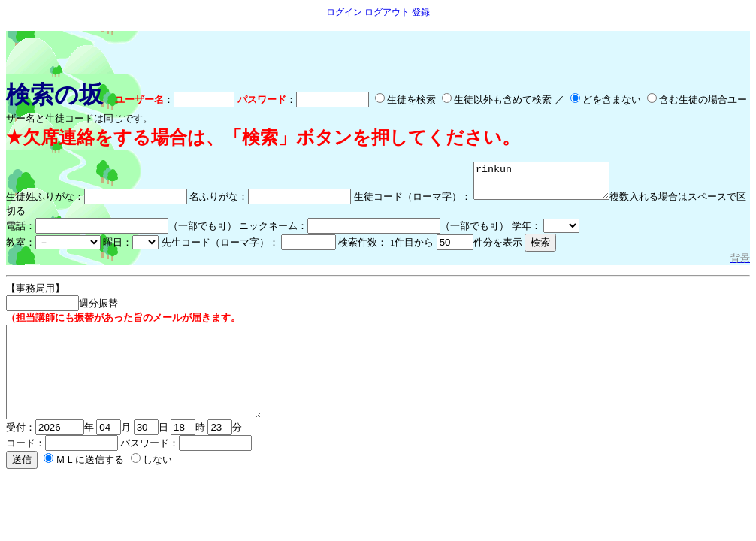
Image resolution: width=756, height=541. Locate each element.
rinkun (549, 184)
